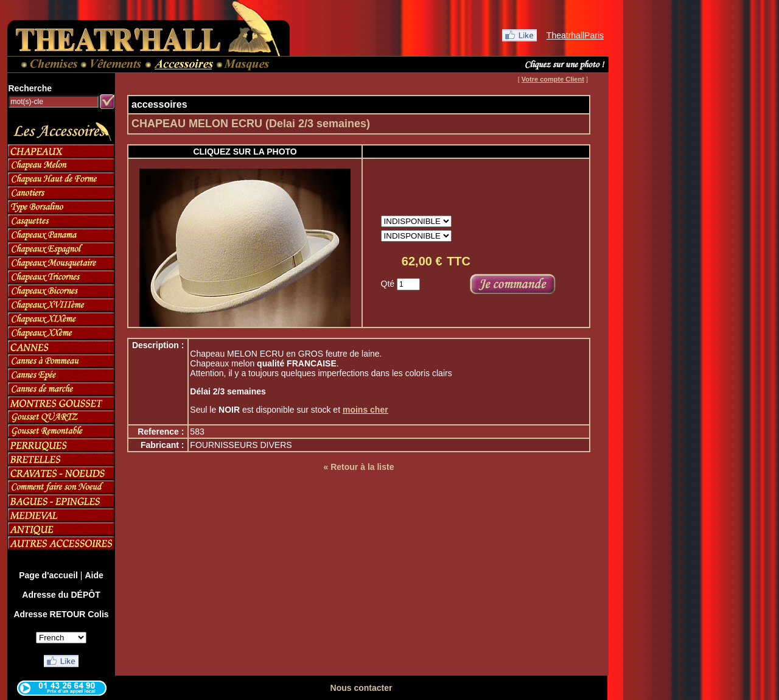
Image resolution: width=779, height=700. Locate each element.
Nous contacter (362, 688)
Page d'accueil (48, 575)
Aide (94, 575)
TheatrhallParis (575, 35)
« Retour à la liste (359, 467)
